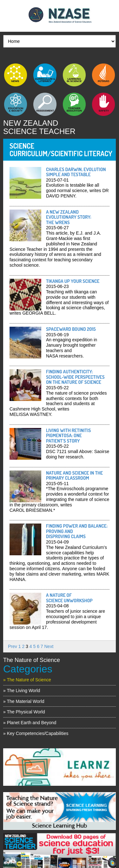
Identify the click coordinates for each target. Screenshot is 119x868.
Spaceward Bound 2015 (71, 329)
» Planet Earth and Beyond (30, 723)
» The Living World (22, 691)
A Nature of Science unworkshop (69, 598)
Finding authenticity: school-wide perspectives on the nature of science (75, 377)
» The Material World (24, 701)
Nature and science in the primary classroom (74, 476)
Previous (8, 765)
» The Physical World (24, 712)
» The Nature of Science (27, 680)
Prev (13, 646)
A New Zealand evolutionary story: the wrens (69, 217)
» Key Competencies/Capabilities (36, 733)
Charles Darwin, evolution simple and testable (76, 172)
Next (49, 646)
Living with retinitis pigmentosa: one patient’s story (68, 436)
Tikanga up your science (73, 281)
